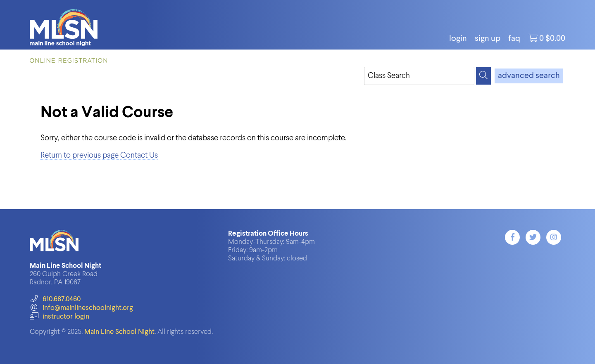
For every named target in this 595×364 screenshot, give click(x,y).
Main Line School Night (119, 332)
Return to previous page (80, 155)
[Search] (483, 76)
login (458, 39)
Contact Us (139, 155)
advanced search (529, 76)
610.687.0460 (55, 299)
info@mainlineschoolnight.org (81, 308)
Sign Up (488, 39)
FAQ (514, 39)
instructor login (59, 317)
